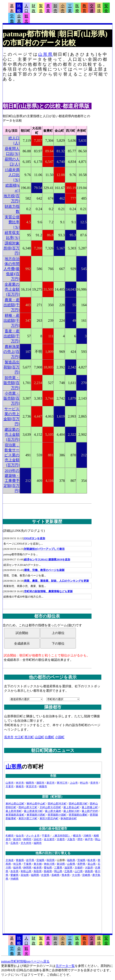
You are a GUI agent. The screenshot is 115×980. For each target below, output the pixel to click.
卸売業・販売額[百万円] (12, 383)
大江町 (19, 737)
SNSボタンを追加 (35, 538)
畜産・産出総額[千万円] (12, 336)
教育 (84, 8)
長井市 (9, 737)
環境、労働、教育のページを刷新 (44, 570)
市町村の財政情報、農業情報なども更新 (48, 591)
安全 (106, 8)
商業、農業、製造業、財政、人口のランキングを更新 (57, 581)
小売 (63, 8)
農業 (48, 8)
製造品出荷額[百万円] (12, 367)
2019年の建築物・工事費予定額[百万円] (12, 481)
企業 (19, 19)
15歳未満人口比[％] (12, 175)
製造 (41, 8)
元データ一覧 (65, 966)
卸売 (55, 8)
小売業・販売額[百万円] (12, 398)
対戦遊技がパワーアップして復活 (44, 549)
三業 (70, 8)
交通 (92, 8)
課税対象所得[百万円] (12, 248)
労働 (12, 19)
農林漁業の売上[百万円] (12, 352)
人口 (26, 8)
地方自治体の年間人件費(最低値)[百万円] (12, 269)
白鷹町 (50, 737)
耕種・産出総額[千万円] (12, 320)
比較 (19, 8)
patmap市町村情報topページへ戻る (25, 961)
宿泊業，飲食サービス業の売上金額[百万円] (12, 455)
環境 (99, 8)
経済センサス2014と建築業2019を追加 (47, 559)
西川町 (29, 737)
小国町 (60, 737)
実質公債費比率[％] (12, 222)
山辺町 (39, 737)
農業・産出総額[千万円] (12, 305)
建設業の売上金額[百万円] (12, 434)
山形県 (46, 54)
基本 (12, 8)
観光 (26, 19)
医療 (77, 8)
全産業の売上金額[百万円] (12, 289)
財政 (34, 8)
